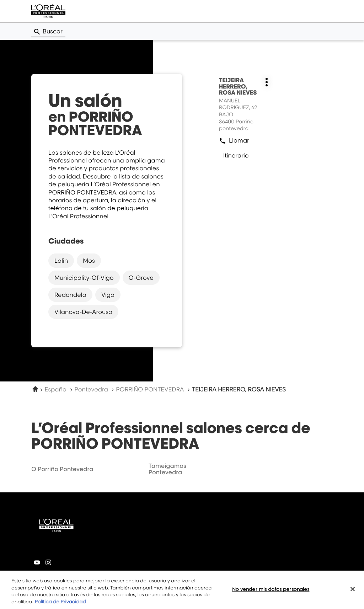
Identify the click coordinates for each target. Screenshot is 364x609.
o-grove (141, 278)
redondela (70, 295)
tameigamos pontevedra (167, 469)
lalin (61, 261)
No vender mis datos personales (271, 592)
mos (89, 261)
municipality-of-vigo (84, 278)
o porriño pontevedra (62, 469)
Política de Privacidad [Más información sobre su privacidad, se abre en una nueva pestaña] (60, 604)
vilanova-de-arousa (83, 312)
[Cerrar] (353, 592)
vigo (108, 295)
